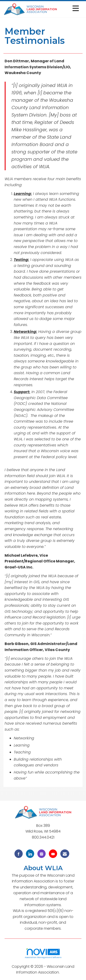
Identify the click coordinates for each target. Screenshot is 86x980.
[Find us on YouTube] (53, 854)
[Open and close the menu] (69, 8)
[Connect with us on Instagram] (42, 854)
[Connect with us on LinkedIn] (30, 854)
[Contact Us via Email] (65, 854)
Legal (65, 972)
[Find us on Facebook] (19, 854)
